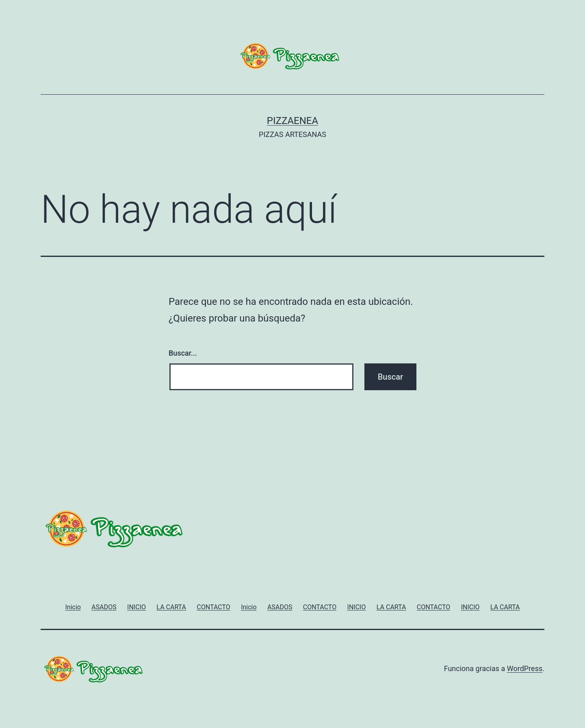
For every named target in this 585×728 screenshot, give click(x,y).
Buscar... (183, 353)
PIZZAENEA (292, 121)
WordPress (525, 668)
